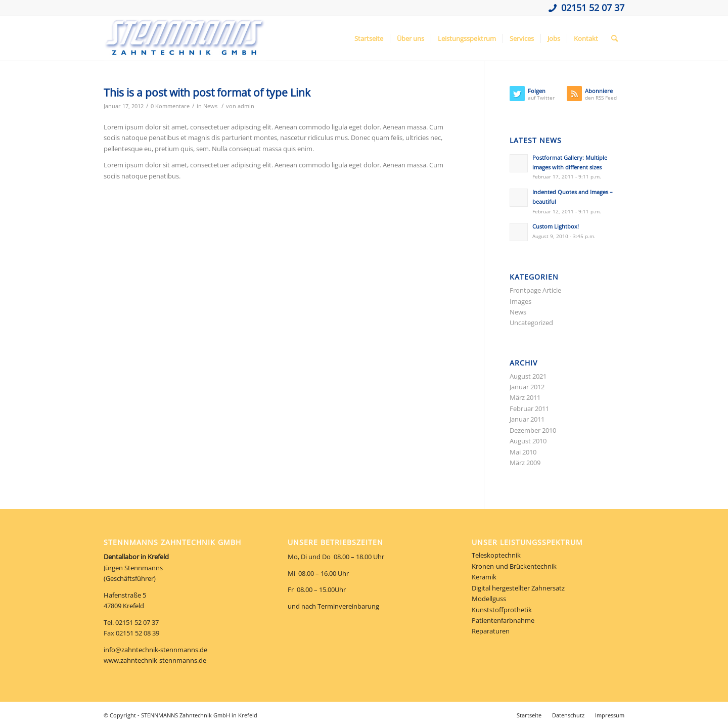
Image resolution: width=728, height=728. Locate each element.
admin (246, 106)
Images (520, 301)
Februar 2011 (529, 408)
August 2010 (528, 441)
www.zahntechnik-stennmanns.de (155, 660)
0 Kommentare (170, 106)
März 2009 (525, 463)
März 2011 (525, 397)
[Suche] (615, 38)
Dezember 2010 (533, 430)
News (210, 106)
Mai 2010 (523, 452)
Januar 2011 (527, 419)
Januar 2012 (527, 387)
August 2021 (528, 376)
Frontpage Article (535, 290)
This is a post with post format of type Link (207, 93)
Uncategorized (531, 323)
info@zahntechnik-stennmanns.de (155, 650)
